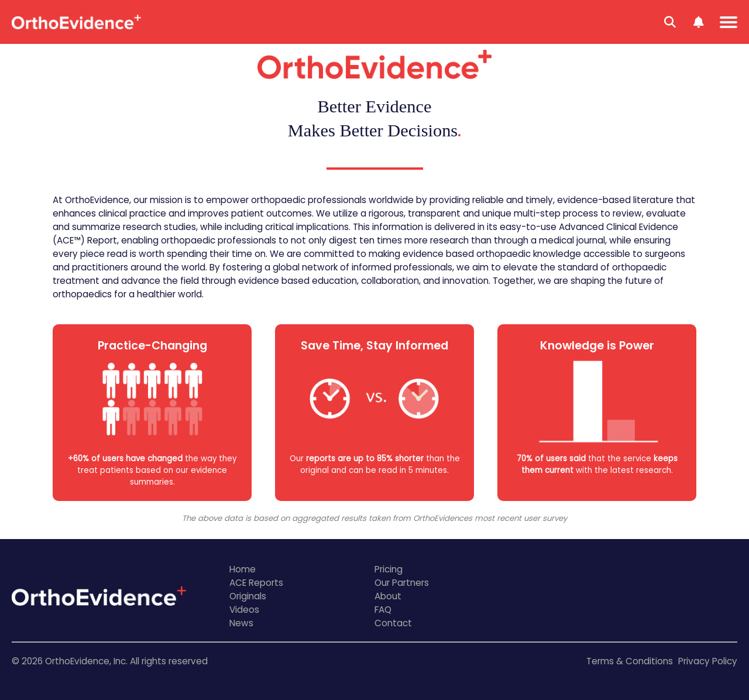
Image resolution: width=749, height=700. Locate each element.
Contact (393, 623)
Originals (248, 596)
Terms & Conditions (630, 661)
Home (243, 569)
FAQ (383, 610)
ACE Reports (256, 583)
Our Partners (402, 583)
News (241, 623)
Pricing (389, 569)
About (388, 596)
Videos (244, 610)
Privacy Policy (708, 661)
